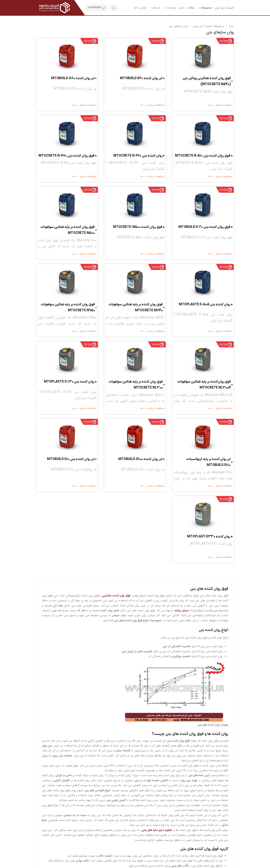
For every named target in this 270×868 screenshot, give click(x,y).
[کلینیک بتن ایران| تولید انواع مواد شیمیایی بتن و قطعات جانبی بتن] (54, 8)
